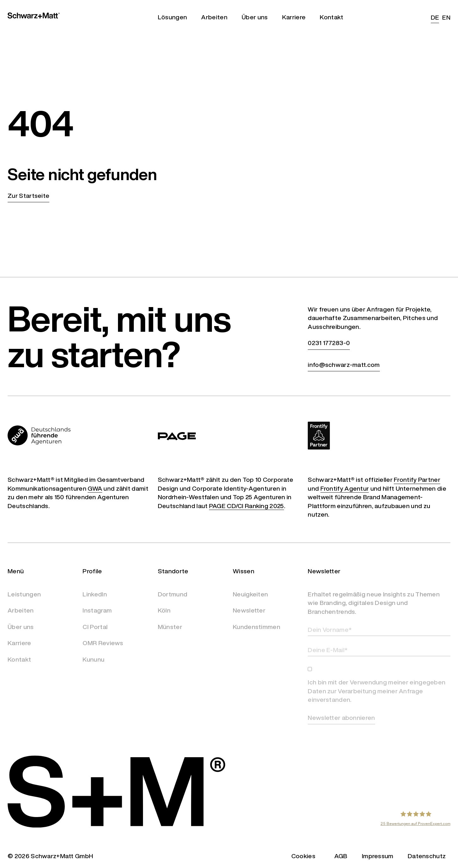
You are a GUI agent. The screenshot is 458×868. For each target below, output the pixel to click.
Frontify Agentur (345, 488)
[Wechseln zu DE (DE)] (433, 17)
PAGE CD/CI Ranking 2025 (247, 506)
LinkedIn (95, 594)
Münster (170, 627)
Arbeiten (21, 610)
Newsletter (249, 610)
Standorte (173, 571)
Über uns (21, 627)
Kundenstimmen (257, 627)
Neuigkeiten (250, 594)
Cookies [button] (303, 856)
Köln (164, 610)
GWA (95, 488)
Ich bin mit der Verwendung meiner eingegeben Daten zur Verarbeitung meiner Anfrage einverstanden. (377, 691)
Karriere (19, 643)
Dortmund (173, 594)
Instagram (97, 610)
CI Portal (95, 627)
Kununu (93, 659)
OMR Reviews (103, 643)
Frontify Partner (417, 479)
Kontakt (19, 659)
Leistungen (24, 594)
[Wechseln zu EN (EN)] (445, 17)
